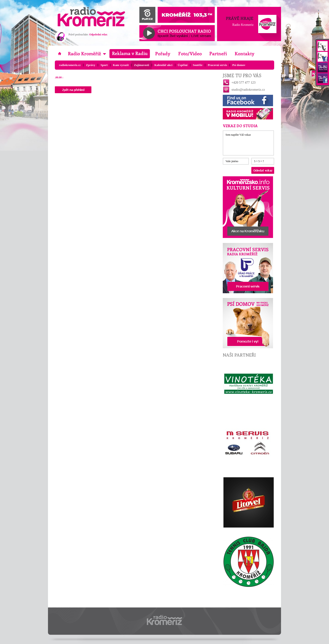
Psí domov (239, 65)
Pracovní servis (217, 65)
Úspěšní (183, 65)
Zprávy (91, 65)
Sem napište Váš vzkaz (248, 143)
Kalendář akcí (163, 65)
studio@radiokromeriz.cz (248, 90)
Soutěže (198, 65)
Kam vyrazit (121, 65)
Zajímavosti (141, 65)
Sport (104, 65)
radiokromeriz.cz (70, 65)
